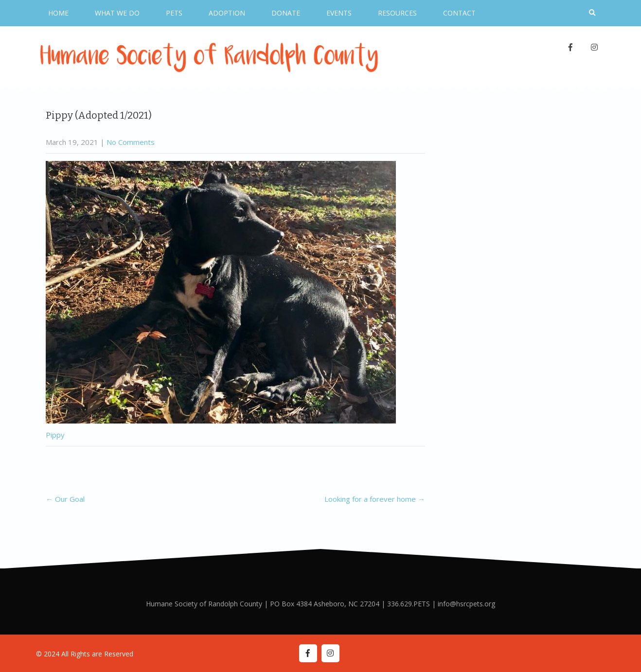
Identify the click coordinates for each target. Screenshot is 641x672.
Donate (286, 13)
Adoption (227, 13)
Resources (397, 13)
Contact (459, 13)
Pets (174, 13)
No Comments (131, 142)
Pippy (55, 435)
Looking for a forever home (375, 499)
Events (339, 13)
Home (58, 13)
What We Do (117, 13)
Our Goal (65, 499)
